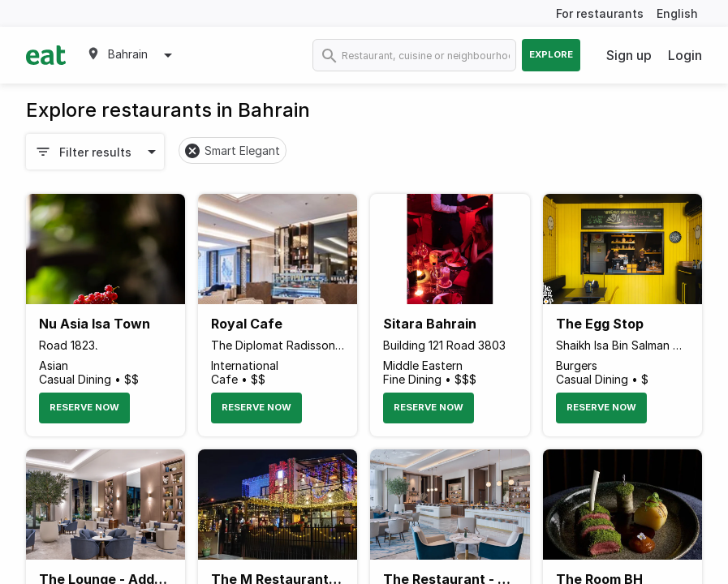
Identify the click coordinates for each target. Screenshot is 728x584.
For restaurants (600, 13)
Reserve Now (84, 407)
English (677, 13)
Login (685, 55)
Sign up (629, 55)
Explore (551, 54)
